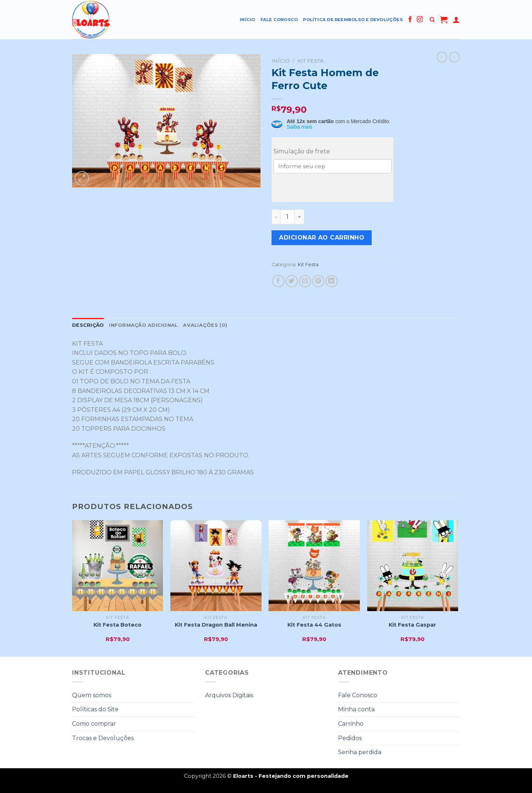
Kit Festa (311, 61)
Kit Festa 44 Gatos (314, 625)
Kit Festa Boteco (117, 625)
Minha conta (356, 709)
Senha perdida (360, 752)
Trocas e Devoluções (103, 738)
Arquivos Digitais (229, 695)
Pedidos (350, 738)
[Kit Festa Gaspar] (413, 566)
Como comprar (94, 724)
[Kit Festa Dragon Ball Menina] (216, 566)
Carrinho (351, 724)
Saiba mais (299, 127)
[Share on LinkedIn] (332, 281)
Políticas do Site (95, 709)
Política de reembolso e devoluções (353, 20)
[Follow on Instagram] (420, 20)
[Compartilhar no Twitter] (292, 281)
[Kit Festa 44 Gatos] (314, 566)
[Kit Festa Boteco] (118, 566)
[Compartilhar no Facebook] (278, 281)
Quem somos (92, 695)
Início (247, 20)
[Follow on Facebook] (410, 20)
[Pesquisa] (432, 20)
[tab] (88, 325)
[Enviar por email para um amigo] (305, 281)
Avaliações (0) (205, 325)
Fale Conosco (279, 20)
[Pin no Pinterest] (318, 281)
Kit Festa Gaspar (412, 625)
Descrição (88, 325)
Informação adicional (143, 325)
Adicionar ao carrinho (322, 238)
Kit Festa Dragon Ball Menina (216, 625)
